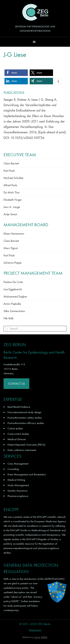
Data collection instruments (22, 450)
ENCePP (42, 517)
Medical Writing (16, 480)
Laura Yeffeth (41, 637)
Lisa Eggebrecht (13, 289)
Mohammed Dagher (15, 296)
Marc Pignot (11, 248)
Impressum (35, 630)
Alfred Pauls (10, 185)
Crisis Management (18, 464)
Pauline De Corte (13, 282)
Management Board (26, 225)
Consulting (13, 469)
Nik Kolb (8, 318)
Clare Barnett (11, 163)
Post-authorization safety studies (25, 418)
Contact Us (16, 384)
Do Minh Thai (11, 192)
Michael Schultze (13, 178)
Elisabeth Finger (13, 200)
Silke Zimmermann (14, 311)
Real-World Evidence (19, 407)
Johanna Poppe (13, 263)
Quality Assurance (17, 491)
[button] (35, 42)
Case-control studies (18, 434)
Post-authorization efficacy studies (26, 423)
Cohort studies (15, 428)
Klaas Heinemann (14, 234)
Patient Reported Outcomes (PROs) (26, 445)
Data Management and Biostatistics (27, 474)
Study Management (18, 485)
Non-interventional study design (24, 412)
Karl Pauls (9, 171)
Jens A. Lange (12, 207)
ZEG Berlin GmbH (35, 12)
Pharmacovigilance (18, 496)
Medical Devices (17, 439)
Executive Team (20, 155)
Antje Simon (10, 214)
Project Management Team (33, 273)
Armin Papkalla (12, 304)
